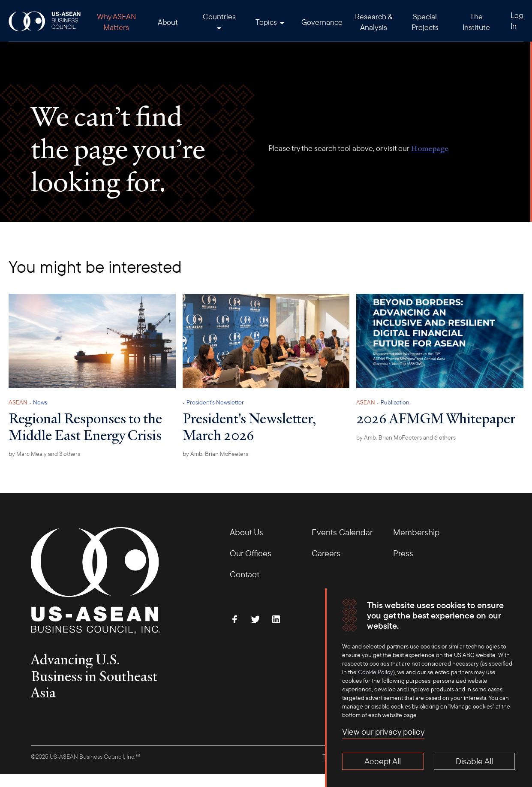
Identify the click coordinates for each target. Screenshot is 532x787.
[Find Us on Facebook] (235, 619)
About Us (246, 532)
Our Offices (251, 553)
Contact (245, 574)
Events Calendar (342, 532)
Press (403, 553)
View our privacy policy (383, 731)
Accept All (383, 761)
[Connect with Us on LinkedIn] (276, 619)
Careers (326, 553)
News (40, 402)
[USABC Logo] (45, 21)
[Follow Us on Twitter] (255, 619)
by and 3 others (44, 454)
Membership (416, 532)
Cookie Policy (376, 672)
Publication (395, 402)
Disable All (474, 761)
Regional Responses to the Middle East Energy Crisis (85, 426)
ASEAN (18, 402)
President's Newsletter (215, 402)
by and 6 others (406, 437)
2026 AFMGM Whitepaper (436, 418)
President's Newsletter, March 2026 (249, 426)
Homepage (430, 148)
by (215, 454)
